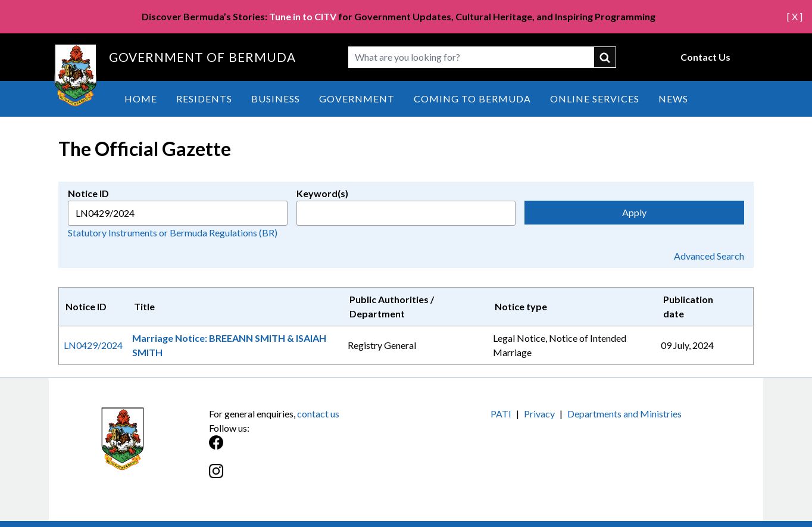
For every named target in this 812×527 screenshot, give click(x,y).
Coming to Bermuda (472, 99)
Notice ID (88, 193)
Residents (204, 99)
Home (141, 99)
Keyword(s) (322, 193)
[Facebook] (307, 449)
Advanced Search (709, 256)
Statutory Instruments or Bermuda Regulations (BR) (173, 233)
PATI (501, 414)
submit (605, 57)
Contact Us (705, 57)
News (673, 99)
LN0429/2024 (93, 345)
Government (357, 99)
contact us (318, 414)
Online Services (595, 99)
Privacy (539, 414)
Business (276, 99)
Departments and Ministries (624, 414)
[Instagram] (307, 477)
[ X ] (795, 16)
